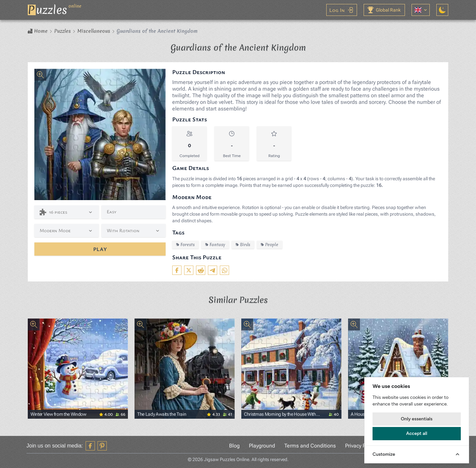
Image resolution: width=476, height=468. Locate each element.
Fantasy (215, 245)
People (270, 245)
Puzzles (62, 31)
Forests (185, 245)
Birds (243, 245)
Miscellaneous (94, 31)
